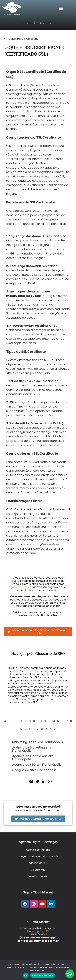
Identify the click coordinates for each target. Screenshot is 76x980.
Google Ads (38, 870)
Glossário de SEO (38, 876)
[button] (61, 8)
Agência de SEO (38, 863)
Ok (26, 975)
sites (9, 219)
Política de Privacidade (43, 975)
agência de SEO (19, 587)
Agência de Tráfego (38, 850)
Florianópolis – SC (38, 931)
